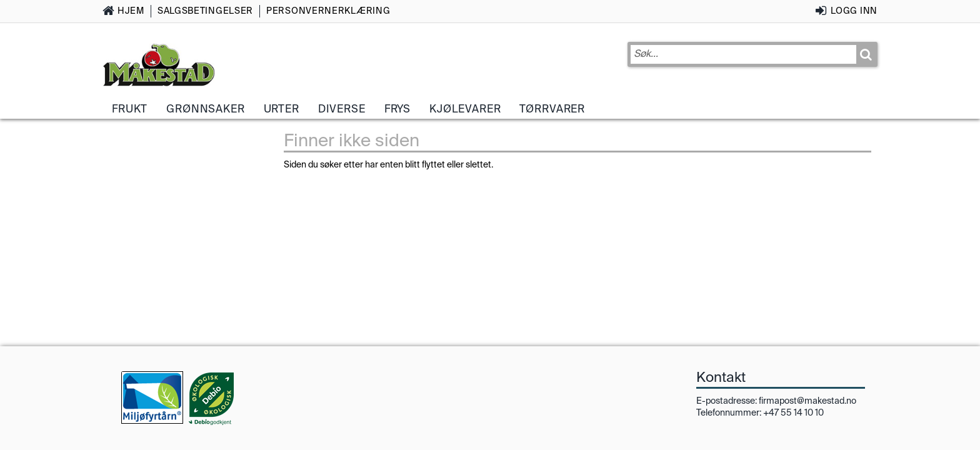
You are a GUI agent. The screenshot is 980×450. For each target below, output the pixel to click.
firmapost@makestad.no (807, 401)
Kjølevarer (465, 109)
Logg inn (854, 11)
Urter (282, 109)
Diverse (342, 109)
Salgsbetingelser (205, 11)
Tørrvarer (552, 109)
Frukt (130, 109)
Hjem (131, 11)
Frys (397, 109)
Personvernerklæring (328, 11)
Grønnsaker (205, 109)
